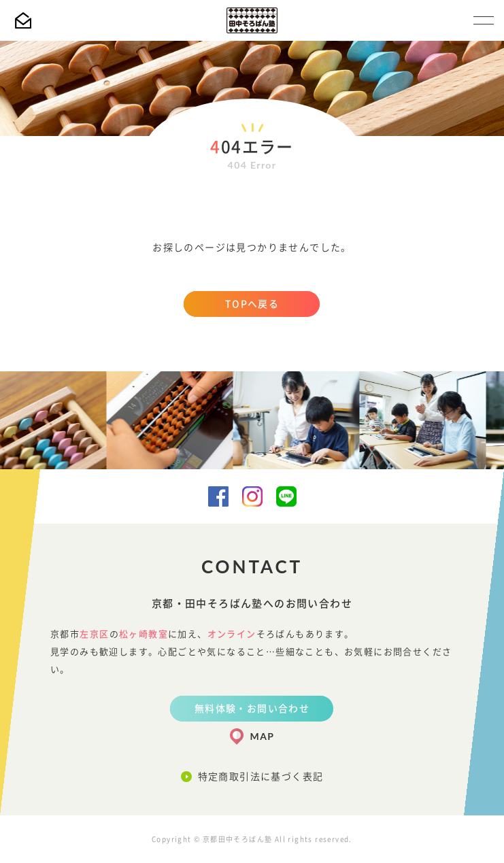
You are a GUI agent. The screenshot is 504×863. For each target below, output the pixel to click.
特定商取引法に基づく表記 (261, 777)
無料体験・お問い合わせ (252, 709)
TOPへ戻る (252, 304)
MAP (263, 736)
